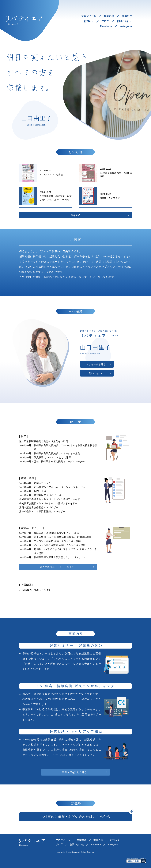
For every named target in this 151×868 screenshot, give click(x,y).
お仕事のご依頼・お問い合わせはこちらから (76, 817)
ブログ (105, 21)
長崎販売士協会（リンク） (37, 590)
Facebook (106, 26)
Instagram (126, 26)
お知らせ (89, 21)
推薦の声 (127, 16)
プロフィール (89, 16)
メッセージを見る (96, 364)
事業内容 (109, 16)
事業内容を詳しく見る (74, 772)
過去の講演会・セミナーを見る (57, 567)
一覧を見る (74, 215)
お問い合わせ (124, 21)
